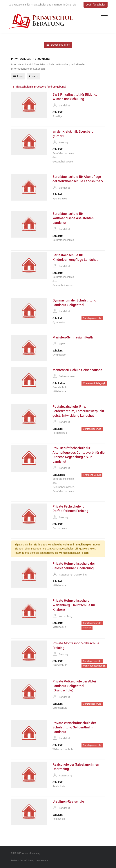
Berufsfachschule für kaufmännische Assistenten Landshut (73, 218)
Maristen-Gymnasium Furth (73, 337)
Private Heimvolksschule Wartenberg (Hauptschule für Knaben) (74, 605)
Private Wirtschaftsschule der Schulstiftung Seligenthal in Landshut (74, 727)
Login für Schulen (96, 5)
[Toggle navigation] (103, 17)
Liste (18, 76)
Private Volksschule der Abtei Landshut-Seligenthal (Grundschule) (74, 686)
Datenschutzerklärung (23, 860)
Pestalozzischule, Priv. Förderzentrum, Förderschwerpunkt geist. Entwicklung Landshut (78, 411)
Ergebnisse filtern (58, 45)
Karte (33, 76)
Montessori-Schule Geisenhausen (77, 370)
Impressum (42, 860)
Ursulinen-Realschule (68, 802)
